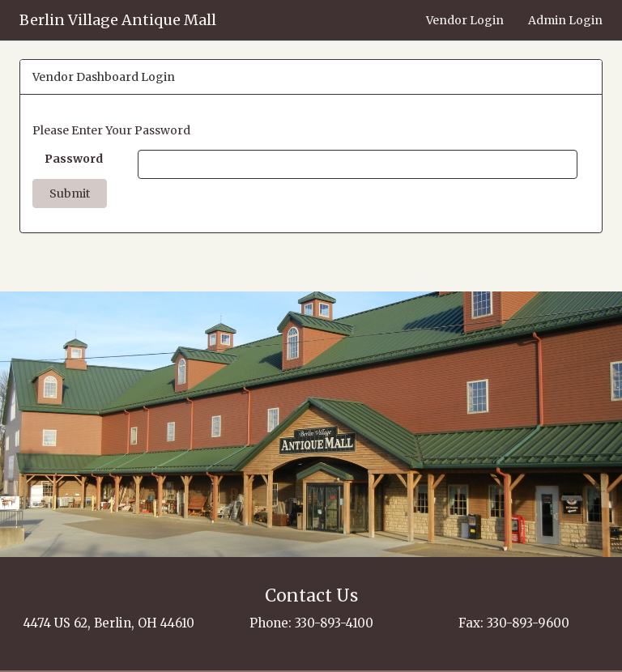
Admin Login (565, 20)
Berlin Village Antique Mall (118, 20)
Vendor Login (465, 20)
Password (74, 159)
